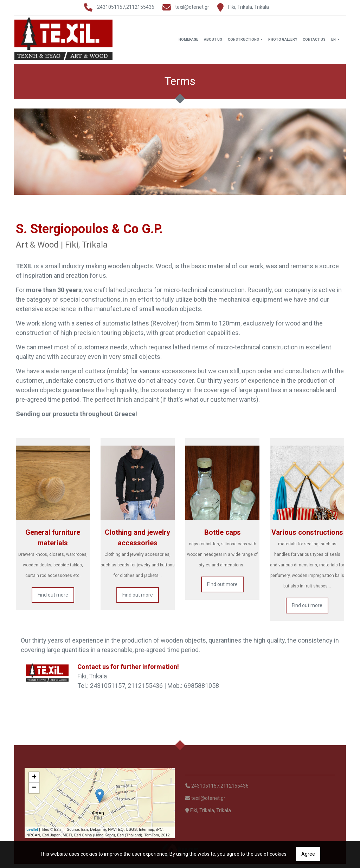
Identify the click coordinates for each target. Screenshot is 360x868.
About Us (213, 42)
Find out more (53, 599)
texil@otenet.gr (192, 7)
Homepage (188, 42)
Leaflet (32, 834)
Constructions (244, 42)
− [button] (34, 792)
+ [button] (34, 782)
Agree (308, 854)
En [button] (334, 42)
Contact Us (314, 42)
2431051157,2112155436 (126, 7)
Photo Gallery (283, 42)
